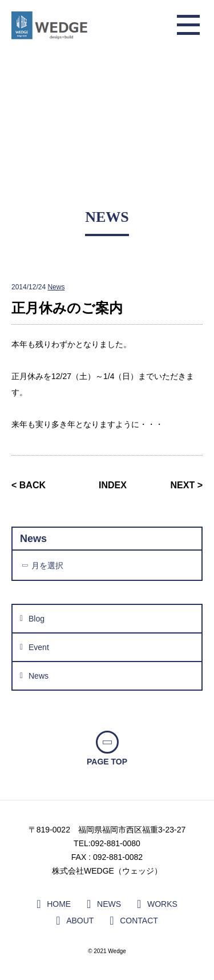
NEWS (109, 904)
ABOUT (80, 921)
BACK (33, 485)
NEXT (183, 485)
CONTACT (139, 921)
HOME (59, 904)
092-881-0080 (116, 843)
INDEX (113, 485)
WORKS (162, 904)
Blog (37, 619)
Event (39, 647)
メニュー (188, 26)
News (56, 287)
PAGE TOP (107, 761)
